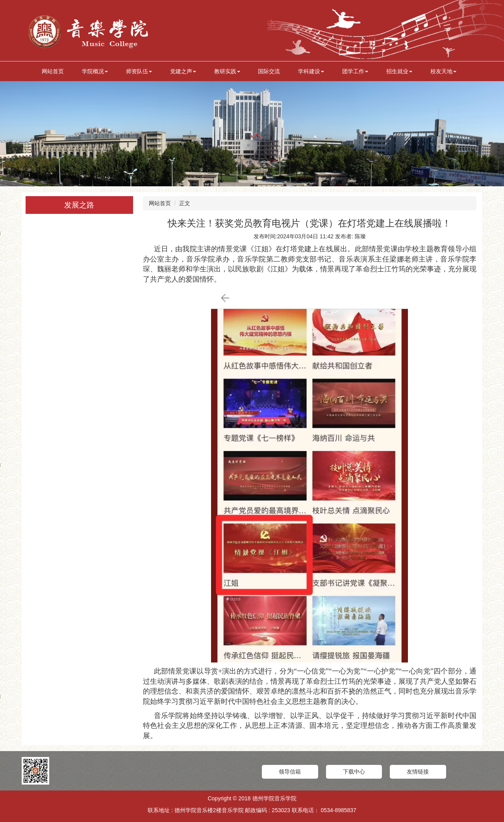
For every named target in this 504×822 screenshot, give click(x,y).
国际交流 (269, 71)
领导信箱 (290, 772)
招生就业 (399, 71)
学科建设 (311, 71)
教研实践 (227, 71)
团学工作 (355, 71)
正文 (185, 203)
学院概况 (95, 71)
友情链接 (418, 772)
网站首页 (53, 71)
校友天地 (443, 71)
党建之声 (183, 71)
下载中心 (354, 772)
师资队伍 (139, 71)
